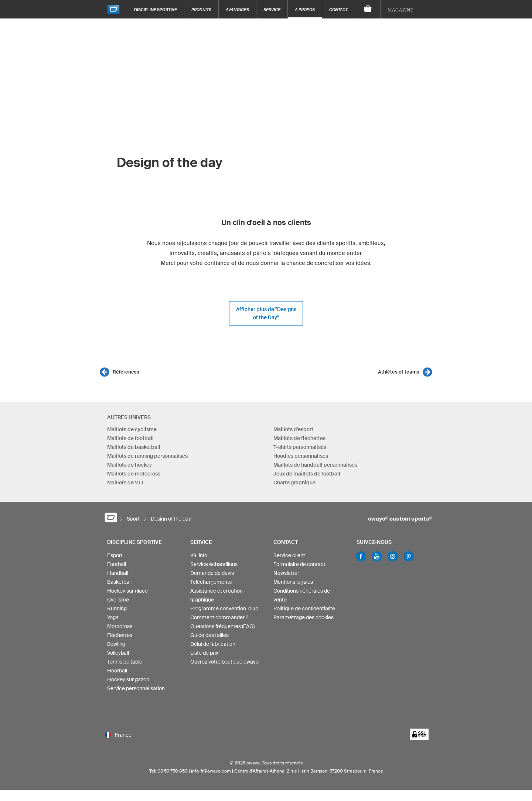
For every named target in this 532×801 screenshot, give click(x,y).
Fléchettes (120, 635)
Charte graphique (294, 483)
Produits (201, 9)
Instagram (393, 556)
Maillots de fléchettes (299, 438)
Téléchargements (211, 582)
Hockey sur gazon (128, 679)
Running (117, 609)
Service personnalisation (136, 688)
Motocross (120, 626)
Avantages (237, 9)
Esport (115, 555)
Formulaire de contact (299, 564)
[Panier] (368, 9)
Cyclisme (118, 600)
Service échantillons (214, 564)
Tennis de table (125, 662)
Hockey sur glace (127, 591)
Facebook (361, 556)
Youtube (377, 556)
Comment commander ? (219, 617)
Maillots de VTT (126, 483)
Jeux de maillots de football (307, 474)
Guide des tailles (209, 635)
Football (117, 564)
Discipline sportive (156, 9)
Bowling (116, 644)
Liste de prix (204, 653)
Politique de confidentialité (304, 609)
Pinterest (409, 556)
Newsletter (286, 573)
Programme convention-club (224, 609)
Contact (338, 9)
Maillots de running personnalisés (147, 456)
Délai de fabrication (213, 644)
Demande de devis (212, 573)
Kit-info (199, 555)
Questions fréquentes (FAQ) (222, 626)
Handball (118, 573)
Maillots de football (130, 438)
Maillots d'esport (293, 429)
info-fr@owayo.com (211, 771)
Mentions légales (293, 582)
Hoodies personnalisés (301, 456)
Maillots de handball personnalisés (315, 465)
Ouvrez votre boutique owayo (224, 662)
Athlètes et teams (399, 372)
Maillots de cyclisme (132, 429)
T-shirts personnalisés (300, 447)
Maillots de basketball (134, 447)
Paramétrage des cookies (303, 617)
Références (126, 372)
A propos (305, 9)
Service (272, 9)
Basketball (119, 582)
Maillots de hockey (129, 465)
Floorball (117, 671)
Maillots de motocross (134, 474)
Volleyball (118, 653)
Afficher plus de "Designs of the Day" (266, 313)
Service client (289, 555)
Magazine (400, 10)
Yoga (113, 617)
